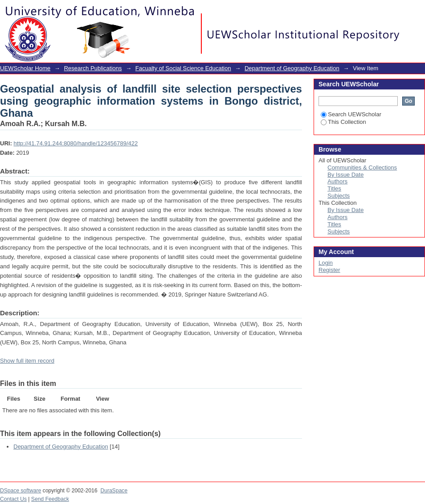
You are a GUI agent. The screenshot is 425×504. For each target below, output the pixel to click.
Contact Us (13, 499)
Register (329, 270)
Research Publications (93, 68)
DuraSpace (114, 491)
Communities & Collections (362, 167)
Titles (334, 188)
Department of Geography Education (292, 68)
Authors (338, 181)
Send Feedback (50, 499)
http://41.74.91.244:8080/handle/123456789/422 (76, 143)
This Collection (343, 122)
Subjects (339, 196)
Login (418, 11)
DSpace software (21, 491)
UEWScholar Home (25, 68)
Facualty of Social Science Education (183, 68)
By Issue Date (346, 175)
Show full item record (27, 361)
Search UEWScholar (351, 114)
